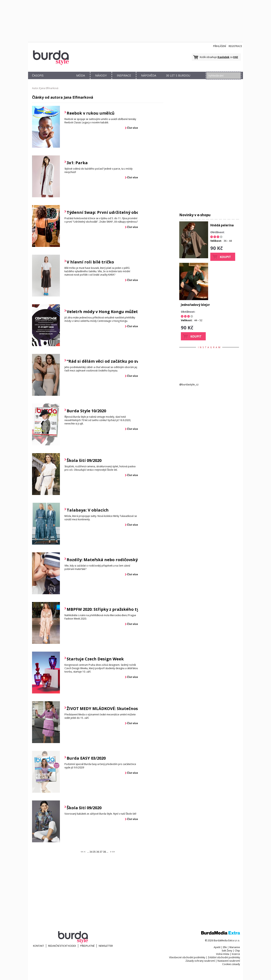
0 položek (223, 57)
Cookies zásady (231, 964)
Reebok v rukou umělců (91, 113)
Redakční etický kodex (62, 946)
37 (101, 852)
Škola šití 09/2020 (84, 460)
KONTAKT (39, 946)
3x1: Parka (77, 163)
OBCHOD (59, 80)
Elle (225, 947)
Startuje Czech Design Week (95, 659)
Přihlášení (220, 46)
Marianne (235, 947)
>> (113, 852)
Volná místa (223, 954)
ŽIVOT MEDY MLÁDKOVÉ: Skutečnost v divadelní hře (119, 708)
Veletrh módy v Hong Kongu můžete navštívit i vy (117, 312)
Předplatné (87, 946)
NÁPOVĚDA (149, 75)
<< (82, 852)
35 (94, 852)
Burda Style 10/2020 (86, 411)
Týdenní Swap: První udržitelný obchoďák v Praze (117, 212)
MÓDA (81, 75)
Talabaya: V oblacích (88, 510)
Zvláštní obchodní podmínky (224, 957)
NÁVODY (101, 75)
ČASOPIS (38, 75)
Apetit (217, 947)
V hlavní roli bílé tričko (90, 262)
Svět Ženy (227, 951)
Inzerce (236, 954)
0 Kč (236, 57)
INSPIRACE (124, 75)
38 (104, 852)
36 (98, 852)
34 (91, 852)
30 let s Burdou (178, 75)
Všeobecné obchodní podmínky (187, 957)
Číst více (133, 128)
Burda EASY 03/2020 (86, 758)
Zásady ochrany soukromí (200, 961)
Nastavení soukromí (229, 961)
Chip (237, 951)
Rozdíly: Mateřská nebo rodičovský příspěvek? (114, 560)
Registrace (235, 46)
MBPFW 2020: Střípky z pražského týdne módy (113, 609)
